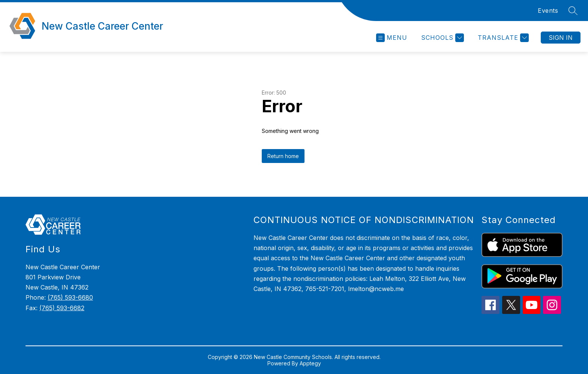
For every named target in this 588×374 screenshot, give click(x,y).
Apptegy (310, 363)
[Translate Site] (502, 38)
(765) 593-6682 (62, 308)
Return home (283, 156)
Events (548, 11)
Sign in (561, 38)
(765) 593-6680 (70, 297)
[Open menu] (392, 38)
